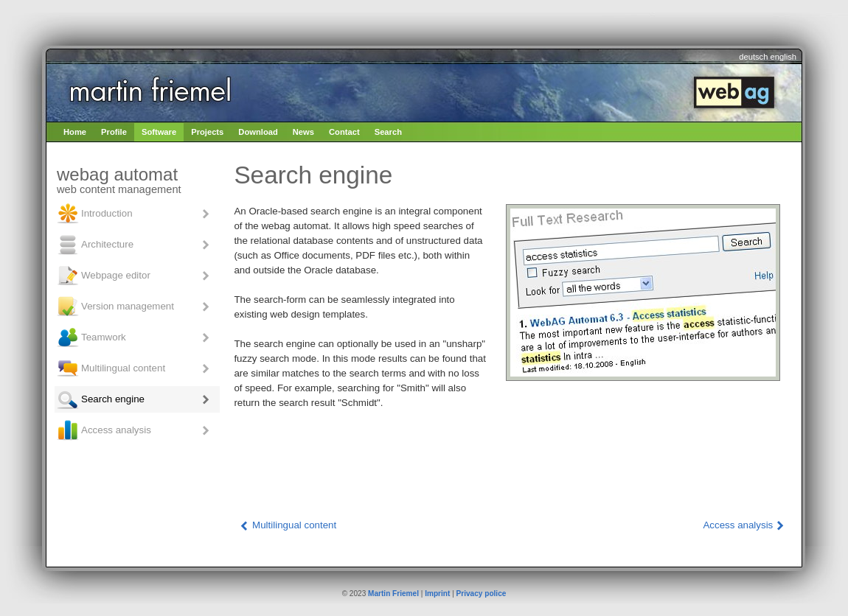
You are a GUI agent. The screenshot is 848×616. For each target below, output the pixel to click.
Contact (344, 132)
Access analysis (104, 430)
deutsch (753, 57)
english (783, 57)
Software (159, 132)
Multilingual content (111, 368)
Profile (114, 132)
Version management (115, 307)
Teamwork (91, 337)
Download (258, 132)
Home (75, 132)
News (303, 132)
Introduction (94, 214)
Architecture (95, 245)
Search (388, 132)
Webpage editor (103, 276)
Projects (207, 132)
